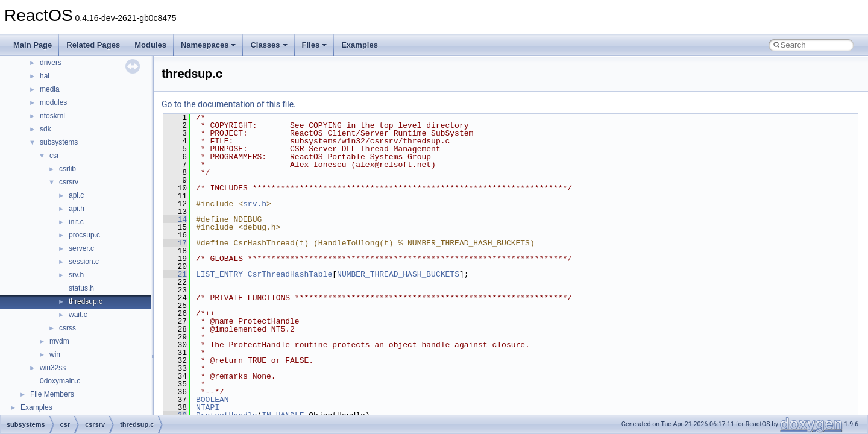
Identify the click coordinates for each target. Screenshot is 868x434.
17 (175, 243)
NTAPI (208, 407)
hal (45, 76)
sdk (46, 129)
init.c (76, 222)
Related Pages (93, 45)
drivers (51, 63)
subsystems (59, 142)
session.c (84, 262)
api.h (77, 209)
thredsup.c (86, 301)
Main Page (33, 45)
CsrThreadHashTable (290, 274)
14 (175, 219)
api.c (76, 195)
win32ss (53, 368)
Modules (150, 45)
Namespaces (209, 45)
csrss (68, 328)
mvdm (59, 341)
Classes (269, 45)
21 (175, 274)
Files (315, 45)
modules (53, 102)
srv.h (76, 275)
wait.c (78, 315)
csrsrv (69, 182)
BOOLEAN (212, 400)
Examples (360, 45)
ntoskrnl (52, 116)
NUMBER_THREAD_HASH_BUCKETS (398, 274)
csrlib (68, 169)
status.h (81, 288)
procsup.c (84, 235)
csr (54, 156)
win (55, 354)
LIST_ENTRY (219, 274)
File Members (52, 394)
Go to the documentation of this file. (229, 104)
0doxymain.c (60, 381)
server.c (81, 248)
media (50, 89)
